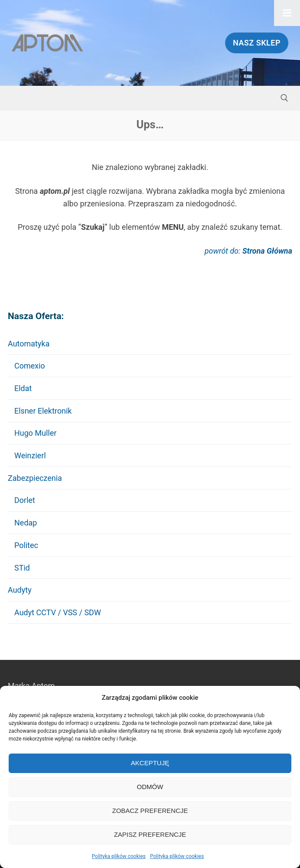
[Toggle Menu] (287, 13)
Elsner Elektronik (43, 411)
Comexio (30, 366)
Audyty (21, 590)
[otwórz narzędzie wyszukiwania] (284, 98)
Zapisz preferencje (150, 834)
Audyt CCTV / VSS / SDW (58, 612)
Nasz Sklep (257, 43)
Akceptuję (150, 763)
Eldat (23, 388)
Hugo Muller (35, 433)
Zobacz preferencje (150, 811)
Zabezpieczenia (36, 478)
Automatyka (30, 344)
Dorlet (25, 500)
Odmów (150, 787)
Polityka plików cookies (119, 856)
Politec (26, 545)
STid (22, 568)
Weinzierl (30, 455)
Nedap (26, 523)
